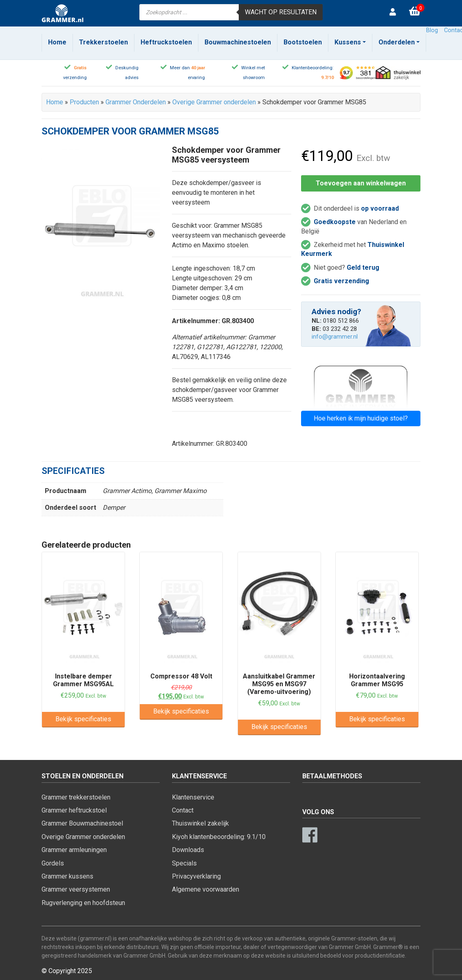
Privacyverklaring (196, 876)
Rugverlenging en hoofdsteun (83, 903)
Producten (84, 102)
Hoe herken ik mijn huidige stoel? (361, 418)
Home (57, 42)
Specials (184, 863)
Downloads (188, 850)
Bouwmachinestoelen (238, 42)
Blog (432, 30)
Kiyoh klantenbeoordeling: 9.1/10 (219, 837)
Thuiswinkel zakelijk (200, 823)
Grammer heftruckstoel (74, 810)
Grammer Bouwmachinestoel (82, 823)
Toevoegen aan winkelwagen (361, 183)
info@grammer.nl (335, 337)
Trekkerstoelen (103, 42)
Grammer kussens (67, 876)
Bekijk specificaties (83, 719)
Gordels (53, 863)
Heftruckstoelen (166, 42)
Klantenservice (193, 797)
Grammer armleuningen (74, 850)
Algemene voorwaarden (206, 889)
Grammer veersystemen (76, 889)
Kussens (348, 42)
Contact (183, 810)
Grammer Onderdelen (136, 102)
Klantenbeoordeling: (313, 68)
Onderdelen (397, 42)
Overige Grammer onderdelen (214, 102)
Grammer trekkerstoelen (76, 797)
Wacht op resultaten (281, 12)
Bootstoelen (303, 42)
